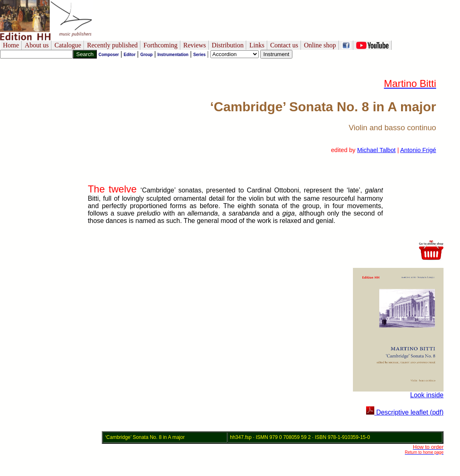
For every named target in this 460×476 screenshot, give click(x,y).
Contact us (284, 45)
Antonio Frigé (418, 150)
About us (37, 45)
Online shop (320, 45)
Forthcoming (160, 45)
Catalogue (68, 45)
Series (199, 55)
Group (147, 55)
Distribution (228, 45)
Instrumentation (173, 55)
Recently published (112, 45)
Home (11, 45)
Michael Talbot (376, 150)
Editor (130, 55)
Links (257, 45)
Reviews (195, 45)
